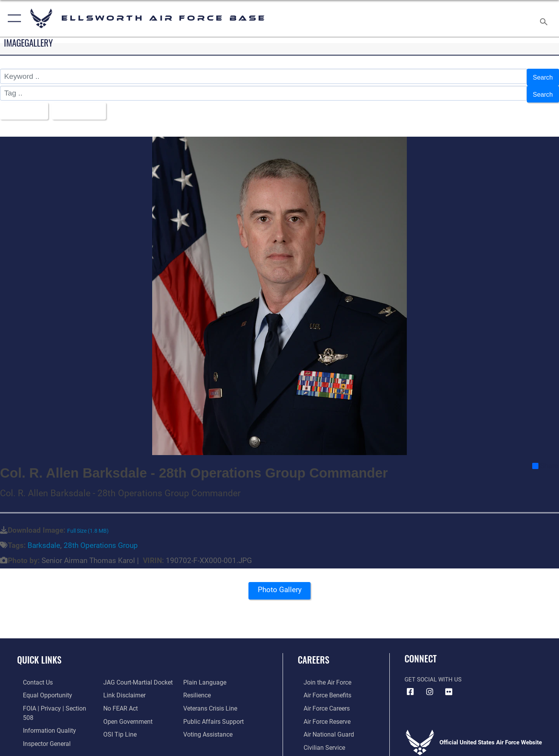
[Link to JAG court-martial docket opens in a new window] (135, 676)
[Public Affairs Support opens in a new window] (214, 714)
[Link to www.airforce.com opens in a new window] (321, 676)
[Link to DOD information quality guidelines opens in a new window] (42, 714)
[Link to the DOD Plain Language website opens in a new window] (205, 676)
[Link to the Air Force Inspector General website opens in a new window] (40, 727)
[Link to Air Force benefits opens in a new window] (321, 689)
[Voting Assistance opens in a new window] (209, 727)
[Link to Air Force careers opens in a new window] (320, 702)
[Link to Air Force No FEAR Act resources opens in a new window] (118, 702)
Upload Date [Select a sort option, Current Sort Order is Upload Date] (87, 106)
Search (541, 76)
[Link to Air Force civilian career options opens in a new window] (318, 740)
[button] (13, 18)
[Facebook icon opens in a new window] (410, 686)
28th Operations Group (101, 540)
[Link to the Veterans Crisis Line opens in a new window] (211, 702)
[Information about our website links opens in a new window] (122, 689)
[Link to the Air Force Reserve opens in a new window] (321, 714)
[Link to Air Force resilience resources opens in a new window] (199, 689)
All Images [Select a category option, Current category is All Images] (25, 106)
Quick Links (39, 654)
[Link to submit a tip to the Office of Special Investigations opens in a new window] (117, 727)
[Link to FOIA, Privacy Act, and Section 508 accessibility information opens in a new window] (53, 702)
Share (545, 460)
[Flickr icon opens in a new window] (449, 686)
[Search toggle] (545, 18)
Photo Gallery (279, 587)
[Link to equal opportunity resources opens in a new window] (40, 689)
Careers (313, 654)
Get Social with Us (433, 674)
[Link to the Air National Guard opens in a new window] (322, 727)
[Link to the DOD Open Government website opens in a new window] (124, 714)
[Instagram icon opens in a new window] (430, 686)
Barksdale (44, 540)
